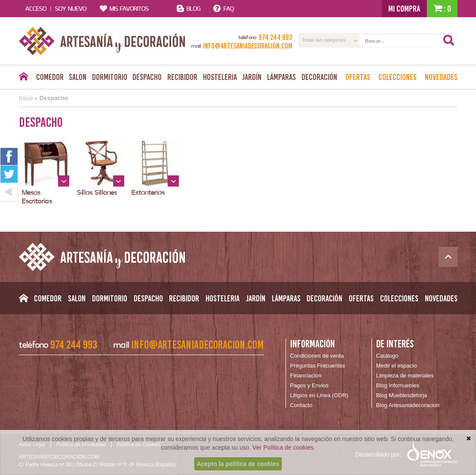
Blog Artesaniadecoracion (408, 405)
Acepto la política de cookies (238, 464)
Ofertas (358, 77)
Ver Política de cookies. (284, 447)
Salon (78, 77)
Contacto (301, 405)
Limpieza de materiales (405, 375)
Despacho (147, 77)
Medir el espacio (397, 366)
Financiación (306, 375)
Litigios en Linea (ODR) (319, 395)
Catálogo (387, 356)
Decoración (319, 77)
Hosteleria (220, 77)
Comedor (50, 77)
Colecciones (398, 77)
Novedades (441, 77)
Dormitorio (110, 77)
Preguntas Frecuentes (318, 366)
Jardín (252, 77)
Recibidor (182, 77)
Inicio (26, 98)
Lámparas (281, 77)
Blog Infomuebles (398, 385)
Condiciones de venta (317, 356)
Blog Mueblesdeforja (402, 395)
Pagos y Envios (310, 385)
